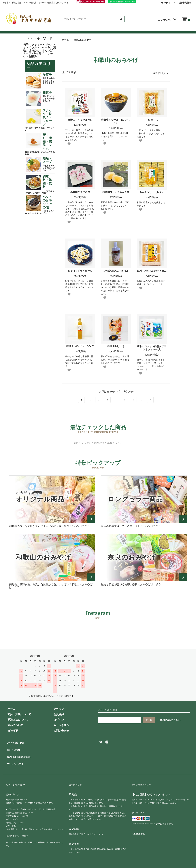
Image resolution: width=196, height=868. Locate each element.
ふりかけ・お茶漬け (38, 55)
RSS (8, 747)
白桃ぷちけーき (116, 345)
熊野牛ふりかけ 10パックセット (116, 120)
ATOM (17, 747)
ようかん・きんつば (41, 51)
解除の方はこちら (170, 719)
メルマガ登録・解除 (18, 741)
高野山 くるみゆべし (80, 119)
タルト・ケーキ (41, 47)
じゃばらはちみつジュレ (116, 269)
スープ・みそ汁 (32, 53)
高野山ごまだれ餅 (80, 191)
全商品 (10, 29)
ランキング (25, 29)
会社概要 (139, 29)
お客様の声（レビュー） (51, 29)
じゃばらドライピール (80, 269)
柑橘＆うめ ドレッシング (80, 345)
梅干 (26, 45)
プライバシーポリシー (19, 757)
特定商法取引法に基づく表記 (23, 752)
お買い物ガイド (79, 29)
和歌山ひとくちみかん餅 (116, 191)
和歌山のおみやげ (82, 40)
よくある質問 (101, 29)
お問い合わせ (121, 29)
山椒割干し (152, 119)
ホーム (65, 40)
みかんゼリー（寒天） (152, 191)
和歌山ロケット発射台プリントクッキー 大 (152, 347)
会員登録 (187, 3)
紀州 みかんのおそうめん (152, 270)
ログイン (168, 3)
